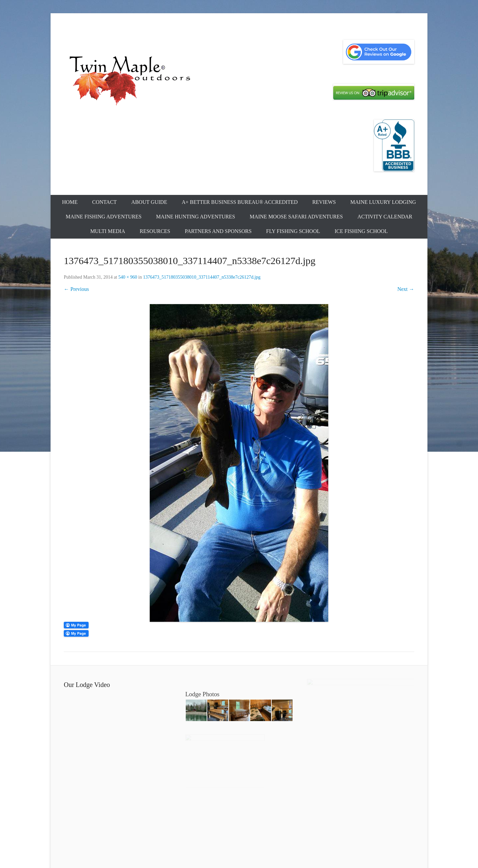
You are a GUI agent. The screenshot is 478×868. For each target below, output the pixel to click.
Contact (104, 202)
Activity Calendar (385, 217)
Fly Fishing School (293, 231)
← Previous (76, 289)
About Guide (149, 202)
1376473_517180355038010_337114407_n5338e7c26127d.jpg (202, 277)
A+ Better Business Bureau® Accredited (240, 202)
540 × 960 (128, 277)
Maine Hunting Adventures (196, 217)
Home (70, 202)
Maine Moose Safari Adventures (296, 217)
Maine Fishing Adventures (104, 217)
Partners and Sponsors (218, 231)
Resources (155, 231)
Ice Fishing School (361, 231)
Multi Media (108, 231)
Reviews (324, 202)
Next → (406, 289)
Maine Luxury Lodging (383, 202)
